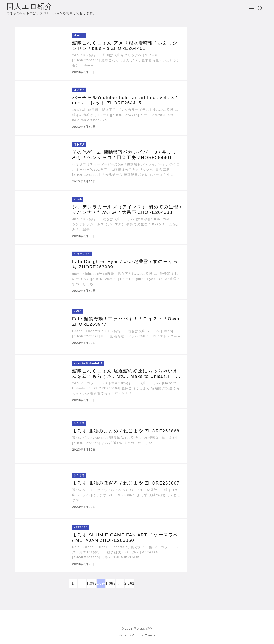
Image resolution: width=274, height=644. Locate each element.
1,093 (92, 583)
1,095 (111, 583)
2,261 (129, 583)
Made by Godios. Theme (137, 635)
